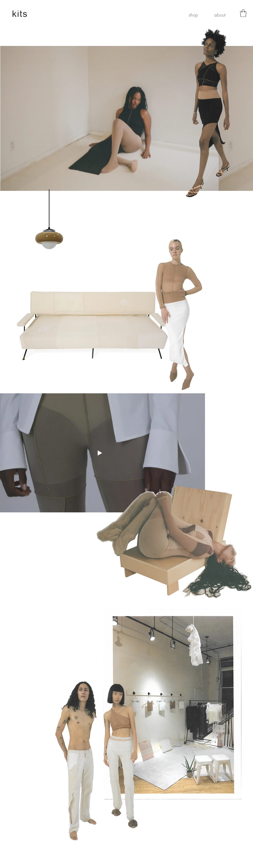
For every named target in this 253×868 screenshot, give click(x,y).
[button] (243, 13)
